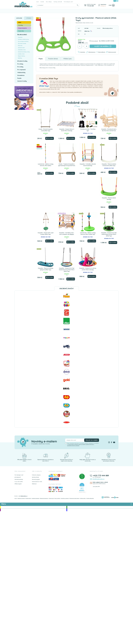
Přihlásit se (103, 6)
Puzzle (19, 78)
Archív (16, 498)
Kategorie (19, 18)
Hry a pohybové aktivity (23, 41)
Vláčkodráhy (21, 72)
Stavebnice (21, 75)
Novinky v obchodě (58, 2)
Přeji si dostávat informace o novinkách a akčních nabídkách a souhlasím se (83, 444)
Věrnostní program (36, 479)
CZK (115, 1)
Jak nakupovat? (18, 477)
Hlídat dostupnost (91, 52)
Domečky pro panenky (65, 498)
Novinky (21, 25)
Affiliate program (18, 484)
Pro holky (20, 67)
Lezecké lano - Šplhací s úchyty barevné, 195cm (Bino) (46, 165)
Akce (20, 22)
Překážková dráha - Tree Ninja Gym (88, 130)
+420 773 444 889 (101, 476)
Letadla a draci (21, 54)
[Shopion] (106, 497)
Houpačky (20, 37)
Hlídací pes (68, 59)
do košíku (103, 46)
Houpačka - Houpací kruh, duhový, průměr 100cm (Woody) (88, 269)
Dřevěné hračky (22, 61)
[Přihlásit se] (99, 5)
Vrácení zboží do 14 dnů (37, 482)
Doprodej (21, 31)
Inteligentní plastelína (35, 498)
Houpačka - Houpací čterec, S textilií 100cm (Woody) (67, 130)
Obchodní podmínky (19, 479)
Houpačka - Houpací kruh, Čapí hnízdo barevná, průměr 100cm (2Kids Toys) (67, 270)
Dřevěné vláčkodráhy (90, 498)
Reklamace (34, 484)
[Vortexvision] (115, 497)
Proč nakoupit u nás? (68, 2)
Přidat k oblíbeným (101, 52)
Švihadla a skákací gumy (23, 39)
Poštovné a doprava (36, 475)
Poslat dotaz (82, 52)
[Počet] (83, 46)
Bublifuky (20, 58)
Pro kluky (20, 64)
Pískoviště (20, 46)
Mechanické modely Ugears (74, 498)
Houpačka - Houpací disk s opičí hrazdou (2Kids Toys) (46, 234)
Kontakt (42, 2)
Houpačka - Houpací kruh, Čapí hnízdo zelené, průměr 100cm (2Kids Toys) (109, 234)
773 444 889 (90, 6)
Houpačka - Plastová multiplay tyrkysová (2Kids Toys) (46, 269)
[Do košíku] (50, 138)
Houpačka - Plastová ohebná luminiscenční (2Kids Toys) (109, 165)
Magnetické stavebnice (44, 498)
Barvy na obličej (57, 498)
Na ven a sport (22, 34)
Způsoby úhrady (35, 477)
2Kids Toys (87, 31)
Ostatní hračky (22, 81)
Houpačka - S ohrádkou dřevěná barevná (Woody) (88, 165)
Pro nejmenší (21, 70)
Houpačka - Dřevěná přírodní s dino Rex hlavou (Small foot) (109, 130)
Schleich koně (51, 498)
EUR (117, 1)
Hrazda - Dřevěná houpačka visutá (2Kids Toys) (46, 130)
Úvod (37, 2)
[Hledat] (78, 5)
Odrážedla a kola (22, 50)
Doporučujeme (23, 28)
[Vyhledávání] (58, 5)
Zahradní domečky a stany (24, 52)
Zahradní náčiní (21, 48)
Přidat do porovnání (111, 52)
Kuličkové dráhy (83, 498)
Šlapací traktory (21, 56)
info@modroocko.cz (99, 479)
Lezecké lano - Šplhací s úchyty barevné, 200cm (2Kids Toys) (88, 234)
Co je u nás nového (19, 482)
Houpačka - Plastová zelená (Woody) (109, 199)
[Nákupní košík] (113, 5)
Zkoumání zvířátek (22, 44)
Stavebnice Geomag (21, 498)
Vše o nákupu (49, 2)
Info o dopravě (94, 41)
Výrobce (29, 18)
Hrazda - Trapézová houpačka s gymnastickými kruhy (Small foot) (67, 165)
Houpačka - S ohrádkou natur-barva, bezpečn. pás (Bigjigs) (67, 234)
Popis (41, 59)
